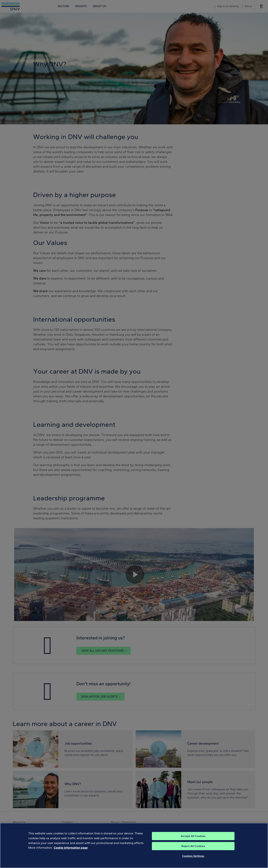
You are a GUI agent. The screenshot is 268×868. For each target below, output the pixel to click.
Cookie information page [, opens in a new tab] (71, 853)
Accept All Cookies (193, 841)
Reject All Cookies (193, 851)
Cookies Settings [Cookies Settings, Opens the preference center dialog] (193, 861)
